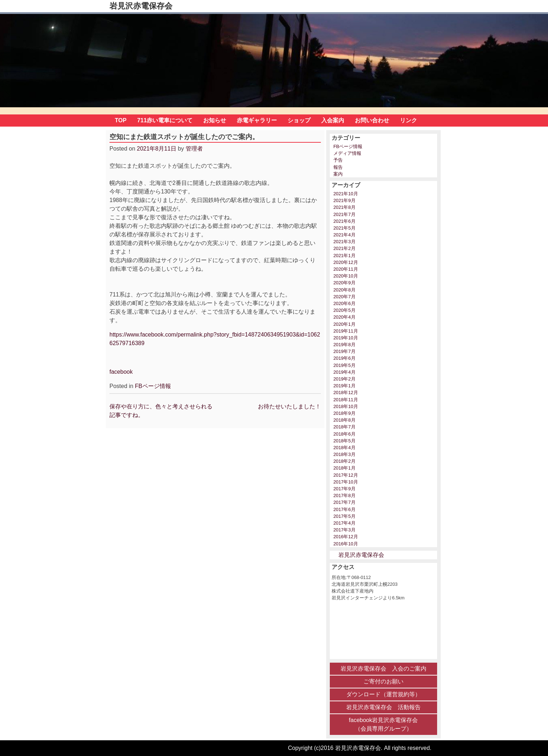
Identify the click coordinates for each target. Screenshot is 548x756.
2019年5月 (344, 365)
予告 (338, 160)
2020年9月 (344, 283)
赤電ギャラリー (257, 120)
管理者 (194, 149)
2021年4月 (344, 235)
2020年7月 (344, 297)
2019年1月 (344, 386)
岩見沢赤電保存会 (141, 6)
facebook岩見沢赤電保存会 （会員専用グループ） (383, 724)
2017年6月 (344, 509)
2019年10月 (346, 338)
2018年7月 (344, 427)
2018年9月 (344, 413)
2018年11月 (346, 400)
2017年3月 (344, 530)
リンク (408, 120)
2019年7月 (344, 351)
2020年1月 (344, 324)
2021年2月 (344, 248)
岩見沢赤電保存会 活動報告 (383, 707)
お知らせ (215, 120)
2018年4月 (344, 448)
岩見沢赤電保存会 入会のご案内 (383, 669)
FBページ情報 (153, 386)
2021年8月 (344, 207)
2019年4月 (344, 372)
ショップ (299, 120)
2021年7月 (344, 214)
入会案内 (333, 120)
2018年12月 (346, 392)
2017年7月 (344, 502)
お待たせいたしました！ (289, 406)
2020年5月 (344, 310)
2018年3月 (344, 454)
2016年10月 (346, 544)
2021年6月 (344, 221)
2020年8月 (344, 290)
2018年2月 (344, 461)
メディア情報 (347, 153)
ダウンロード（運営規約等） (383, 694)
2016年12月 (346, 537)
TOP (121, 120)
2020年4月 (344, 317)
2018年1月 (344, 468)
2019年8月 (344, 345)
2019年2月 (344, 379)
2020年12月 (346, 262)
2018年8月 (344, 420)
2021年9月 (344, 200)
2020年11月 (346, 269)
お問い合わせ (372, 120)
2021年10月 (346, 194)
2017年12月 (346, 475)
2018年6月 (344, 434)
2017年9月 (344, 489)
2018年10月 (346, 406)
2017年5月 (344, 516)
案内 (338, 174)
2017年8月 (344, 495)
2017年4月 (344, 523)
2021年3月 (344, 242)
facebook (121, 372)
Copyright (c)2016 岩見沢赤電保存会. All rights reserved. (360, 748)
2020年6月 (344, 303)
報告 (338, 167)
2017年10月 (346, 482)
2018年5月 (344, 441)
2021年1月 (344, 256)
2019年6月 (344, 358)
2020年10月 (346, 276)
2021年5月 (344, 228)
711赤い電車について (165, 120)
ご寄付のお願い (383, 681)
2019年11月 (346, 331)
